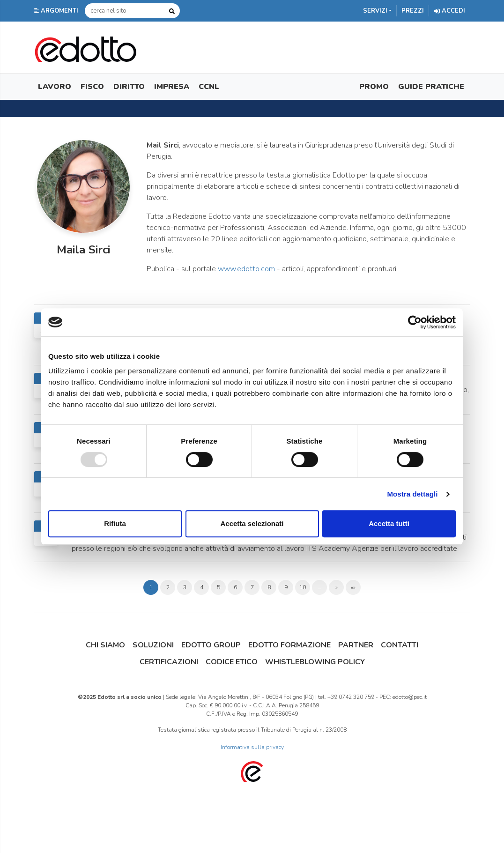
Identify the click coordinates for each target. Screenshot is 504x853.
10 (303, 587)
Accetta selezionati (252, 523)
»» (353, 587)
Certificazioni (169, 662)
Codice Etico (232, 662)
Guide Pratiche (431, 87)
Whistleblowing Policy (315, 662)
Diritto (129, 87)
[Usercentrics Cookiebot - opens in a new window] (415, 322)
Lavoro (55, 87)
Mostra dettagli (412, 494)
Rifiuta (115, 523)
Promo (374, 87)
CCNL (209, 87)
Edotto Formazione (289, 645)
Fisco (92, 87)
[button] (57, 11)
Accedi (449, 11)
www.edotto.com (246, 269)
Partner (356, 645)
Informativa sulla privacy (252, 747)
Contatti (400, 645)
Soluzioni (153, 645)
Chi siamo (105, 645)
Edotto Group (211, 645)
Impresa (172, 87)
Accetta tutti (389, 523)
